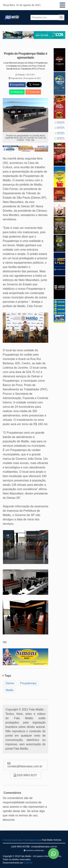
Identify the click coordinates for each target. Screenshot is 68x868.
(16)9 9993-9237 (19, 847)
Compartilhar (17, 85)
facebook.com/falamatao (34, 850)
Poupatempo (28, 683)
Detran (10, 683)
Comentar (33, 92)
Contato (38, 840)
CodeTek (28, 863)
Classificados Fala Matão (22, 840)
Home (6, 840)
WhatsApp (17, 92)
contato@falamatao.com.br (42, 847)
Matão (10, 690)
